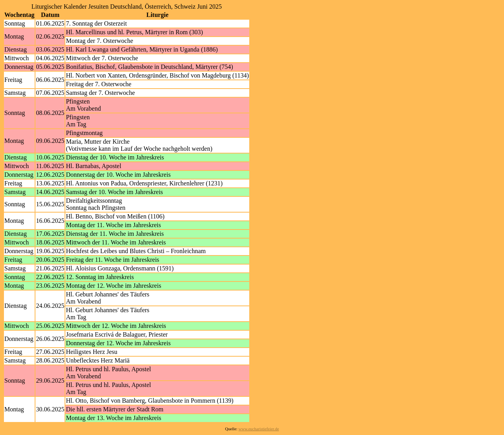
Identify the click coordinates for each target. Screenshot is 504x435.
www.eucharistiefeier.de (259, 429)
